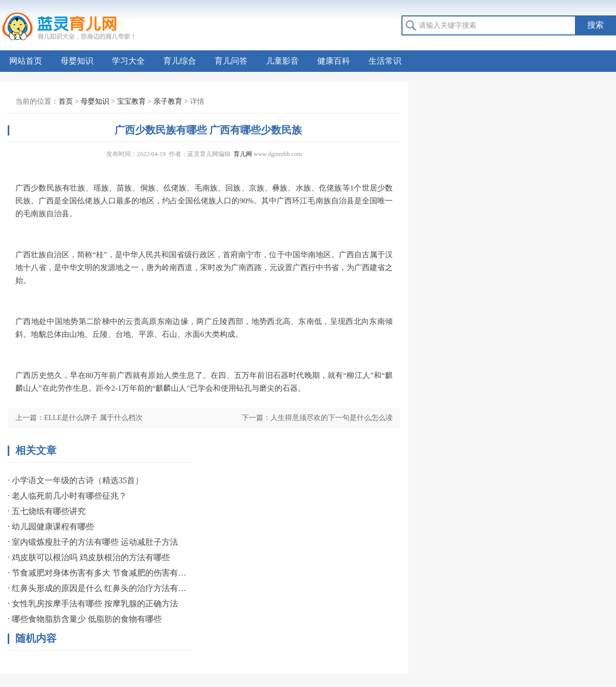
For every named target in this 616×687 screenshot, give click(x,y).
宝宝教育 (131, 101)
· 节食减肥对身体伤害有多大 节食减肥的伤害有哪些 (98, 573)
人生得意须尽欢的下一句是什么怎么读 (332, 418)
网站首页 (26, 61)
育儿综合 (180, 61)
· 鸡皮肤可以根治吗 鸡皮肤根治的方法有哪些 (89, 557)
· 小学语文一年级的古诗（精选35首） (75, 480)
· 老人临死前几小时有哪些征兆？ (67, 496)
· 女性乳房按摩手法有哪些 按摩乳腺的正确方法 (93, 604)
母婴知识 (77, 61)
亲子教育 (168, 101)
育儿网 (243, 154)
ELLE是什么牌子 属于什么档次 (93, 418)
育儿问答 (231, 61)
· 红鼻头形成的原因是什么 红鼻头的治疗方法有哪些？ (98, 588)
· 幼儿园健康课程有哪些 (51, 527)
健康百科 (334, 61)
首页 (66, 101)
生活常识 (385, 61)
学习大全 (128, 61)
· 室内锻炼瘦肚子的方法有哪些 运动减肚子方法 (93, 542)
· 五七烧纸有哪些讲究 (47, 511)
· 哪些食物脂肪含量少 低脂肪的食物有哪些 (85, 619)
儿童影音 (282, 61)
